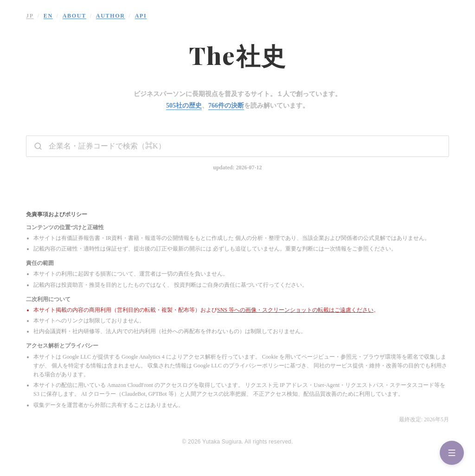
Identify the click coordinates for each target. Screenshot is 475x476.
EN (48, 16)
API (141, 16)
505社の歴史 (184, 106)
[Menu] (452, 453)
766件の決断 (226, 106)
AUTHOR (111, 16)
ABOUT (74, 16)
